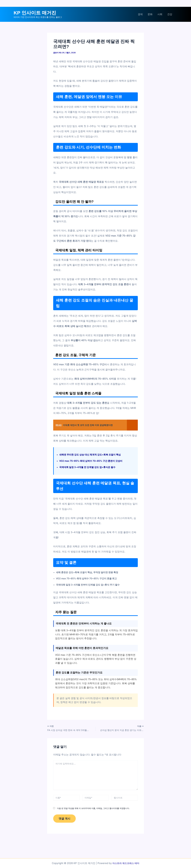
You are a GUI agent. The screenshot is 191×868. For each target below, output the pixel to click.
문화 (150, 14)
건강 (170, 14)
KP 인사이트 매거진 (35, 13)
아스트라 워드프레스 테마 (126, 863)
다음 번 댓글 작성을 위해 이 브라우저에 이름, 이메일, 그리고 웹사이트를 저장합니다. (93, 808)
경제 (140, 14)
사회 (160, 14)
